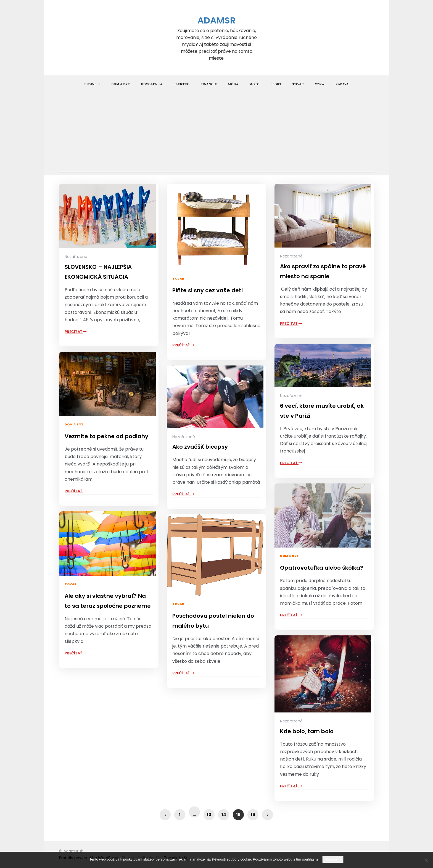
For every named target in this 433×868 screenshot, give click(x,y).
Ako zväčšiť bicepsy (200, 447)
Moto (254, 84)
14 (224, 815)
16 (253, 815)
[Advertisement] (216, 134)
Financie (209, 84)
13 (209, 815)
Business (93, 84)
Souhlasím (333, 859)
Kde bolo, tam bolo (307, 731)
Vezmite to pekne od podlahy (106, 436)
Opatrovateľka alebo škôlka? (322, 568)
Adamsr (216, 20)
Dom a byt (121, 84)
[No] (426, 860)
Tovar (298, 84)
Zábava (342, 84)
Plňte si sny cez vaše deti (208, 290)
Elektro (182, 84)
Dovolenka (152, 84)
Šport (276, 84)
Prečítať (76, 332)
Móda (233, 84)
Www (320, 84)
